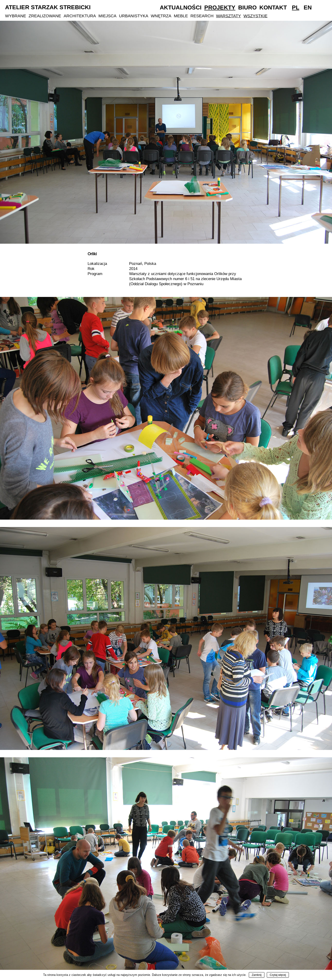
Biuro (247, 7)
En (308, 7)
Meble (181, 16)
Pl (296, 7)
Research (202, 16)
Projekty (220, 7)
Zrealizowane (45, 16)
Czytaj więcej (278, 975)
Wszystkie (255, 16)
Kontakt (273, 7)
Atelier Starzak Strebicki (48, 7)
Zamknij (257, 975)
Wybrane (16, 16)
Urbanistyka (134, 16)
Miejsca (107, 16)
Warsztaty (228, 16)
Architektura (80, 16)
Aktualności (181, 7)
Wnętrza (161, 16)
